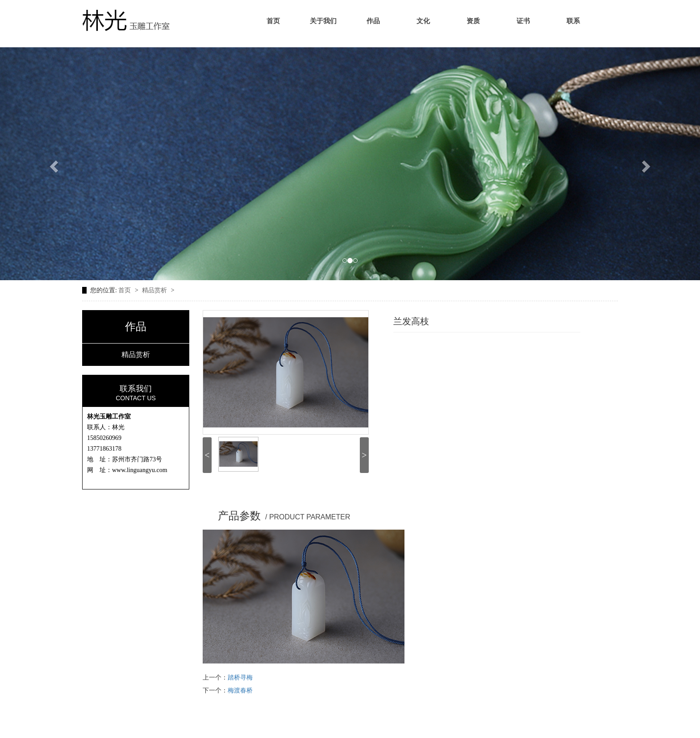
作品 (373, 21)
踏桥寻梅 (240, 678)
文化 (423, 21)
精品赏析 (155, 290)
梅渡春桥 (240, 690)
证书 (523, 21)
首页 (273, 21)
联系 (573, 21)
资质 (473, 21)
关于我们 (323, 21)
